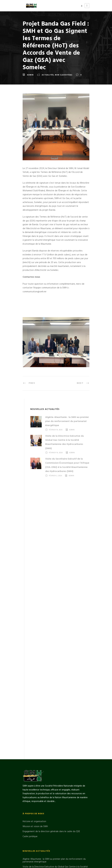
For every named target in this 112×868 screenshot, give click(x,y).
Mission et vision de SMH (35, 780)
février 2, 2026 (55, 476)
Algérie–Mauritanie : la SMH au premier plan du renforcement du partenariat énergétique (67, 421)
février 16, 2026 (56, 453)
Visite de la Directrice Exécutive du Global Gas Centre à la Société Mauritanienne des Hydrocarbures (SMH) (64, 442)
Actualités (48, 75)
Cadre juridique (30, 790)
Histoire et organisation (34, 775)
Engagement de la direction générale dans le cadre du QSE (51, 785)
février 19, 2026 (56, 430)
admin (30, 75)
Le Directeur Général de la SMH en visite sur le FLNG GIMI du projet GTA (56, 840)
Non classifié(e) (64, 75)
